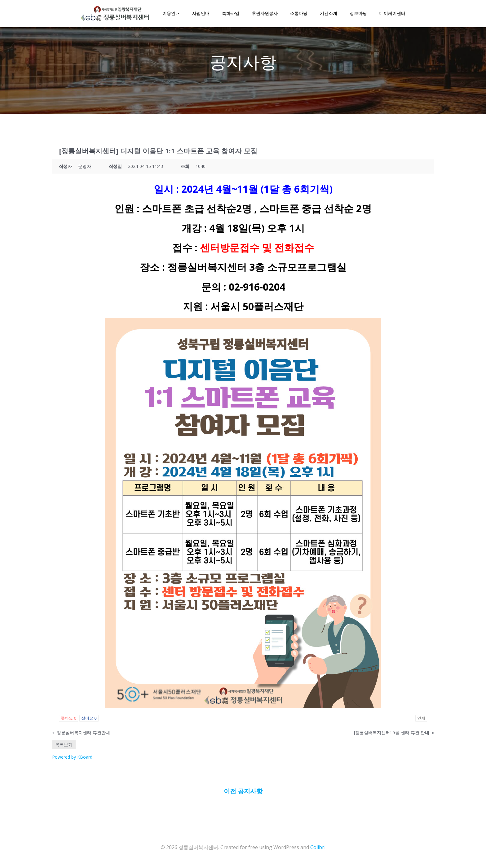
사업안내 (200, 14)
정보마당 (358, 14)
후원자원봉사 (264, 14)
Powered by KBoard (72, 760)
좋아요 (68, 721)
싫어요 (89, 721)
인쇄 (421, 721)
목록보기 (64, 747)
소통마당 (298, 14)
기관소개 (328, 14)
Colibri (318, 850)
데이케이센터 (392, 14)
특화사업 (230, 14)
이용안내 (170, 14)
